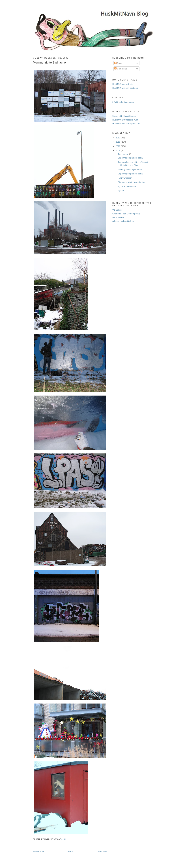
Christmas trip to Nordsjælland (132, 182)
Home (70, 851)
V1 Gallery (117, 210)
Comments (121, 69)
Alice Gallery (118, 217)
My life (121, 190)
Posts (118, 63)
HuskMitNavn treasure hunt (125, 120)
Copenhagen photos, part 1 (130, 174)
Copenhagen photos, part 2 (130, 158)
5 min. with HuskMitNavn (124, 116)
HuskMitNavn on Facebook (125, 88)
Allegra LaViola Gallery (123, 221)
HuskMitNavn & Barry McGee (126, 123)
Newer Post (38, 851)
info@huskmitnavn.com (123, 102)
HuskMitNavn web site (123, 84)
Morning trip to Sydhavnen (50, 62)
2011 (118, 142)
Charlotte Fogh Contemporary (126, 214)
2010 (118, 146)
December (123, 154)
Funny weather (125, 178)
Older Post (102, 851)
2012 (118, 138)
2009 (118, 150)
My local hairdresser (127, 186)
